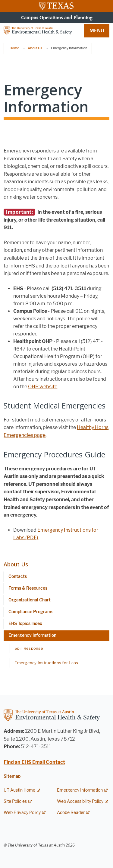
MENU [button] (97, 31)
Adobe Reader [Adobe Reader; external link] (71, 813)
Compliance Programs (31, 612)
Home (14, 48)
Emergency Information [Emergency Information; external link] (80, 790)
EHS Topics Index (25, 624)
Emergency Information (32, 635)
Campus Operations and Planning (57, 18)
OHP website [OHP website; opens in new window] (43, 387)
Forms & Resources (28, 588)
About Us (35, 48)
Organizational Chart (30, 600)
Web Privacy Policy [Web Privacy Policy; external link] (22, 813)
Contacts (18, 577)
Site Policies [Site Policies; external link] (15, 801)
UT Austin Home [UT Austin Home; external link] (19, 790)
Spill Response (29, 648)
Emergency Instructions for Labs (46, 663)
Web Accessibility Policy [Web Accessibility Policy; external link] (80, 801)
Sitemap (12, 776)
